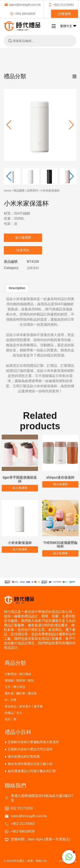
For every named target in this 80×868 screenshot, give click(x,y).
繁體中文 (68, 26)
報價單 (65, 14)
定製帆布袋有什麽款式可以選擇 (30, 749)
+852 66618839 (23, 14)
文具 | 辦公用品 (15, 687)
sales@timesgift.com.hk (23, 5)
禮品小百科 (18, 732)
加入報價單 (23, 237)
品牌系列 (32, 191)
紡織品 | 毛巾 (13, 713)
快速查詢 (23, 250)
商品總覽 (19, 191)
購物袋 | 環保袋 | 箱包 (19, 680)
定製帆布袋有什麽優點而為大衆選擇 (33, 742)
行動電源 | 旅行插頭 (18, 674)
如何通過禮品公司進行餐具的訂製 (32, 771)
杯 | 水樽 (10, 700)
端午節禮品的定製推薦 (24, 756)
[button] (71, 125)
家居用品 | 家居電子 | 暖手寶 (24, 706)
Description (17, 288)
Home (7, 191)
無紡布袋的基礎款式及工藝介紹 (30, 764)
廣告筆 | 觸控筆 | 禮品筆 (21, 693)
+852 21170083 (61, 5)
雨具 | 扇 (10, 719)
